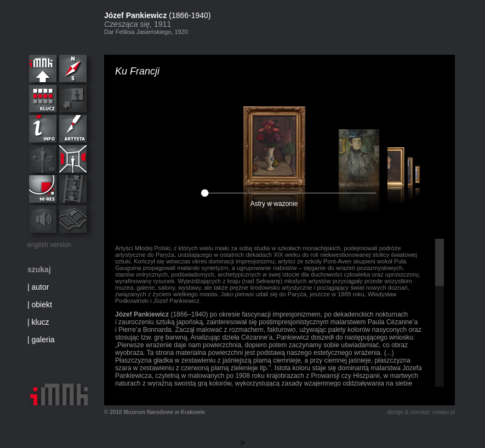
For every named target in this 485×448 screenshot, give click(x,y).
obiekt (42, 305)
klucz (41, 322)
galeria (43, 340)
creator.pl (444, 412)
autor (41, 287)
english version (49, 245)
